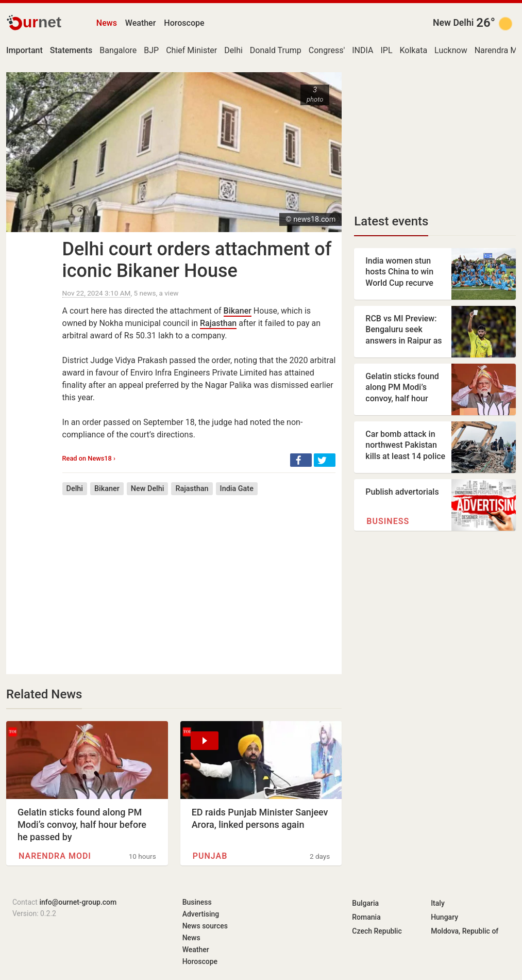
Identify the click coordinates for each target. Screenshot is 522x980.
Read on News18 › (89, 458)
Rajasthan (218, 323)
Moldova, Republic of (465, 931)
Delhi (233, 50)
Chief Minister (191, 50)
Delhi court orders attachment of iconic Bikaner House (197, 260)
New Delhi (453, 23)
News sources (205, 926)
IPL (386, 50)
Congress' (327, 50)
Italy (438, 903)
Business (388, 521)
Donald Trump (276, 50)
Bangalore (118, 50)
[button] (301, 460)
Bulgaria (365, 903)
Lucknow (451, 50)
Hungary (444, 917)
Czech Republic (377, 931)
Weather (140, 23)
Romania (366, 917)
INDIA (363, 50)
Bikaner (238, 311)
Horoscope (184, 23)
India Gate (237, 489)
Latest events (391, 221)
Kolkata (414, 50)
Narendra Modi (55, 856)
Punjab (210, 856)
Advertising (201, 914)
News (107, 23)
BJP (151, 50)
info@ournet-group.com (78, 902)
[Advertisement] (199, 577)
